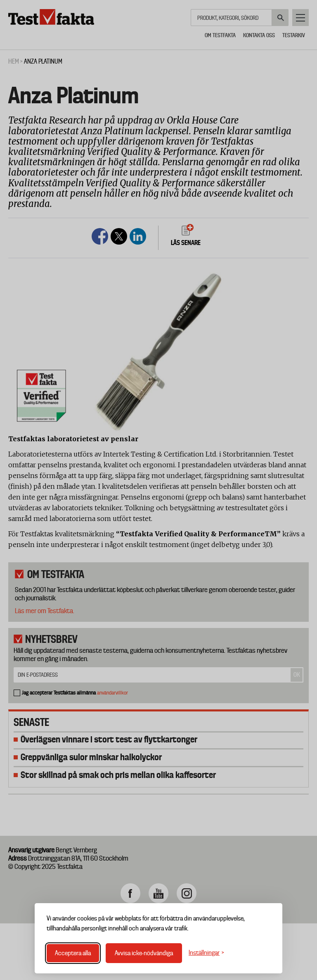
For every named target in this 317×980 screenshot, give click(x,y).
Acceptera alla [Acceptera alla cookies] (73, 953)
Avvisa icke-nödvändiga (144, 953)
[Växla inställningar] (206, 953)
